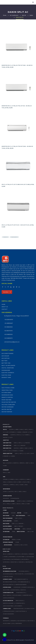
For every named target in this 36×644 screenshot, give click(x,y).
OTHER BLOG (6, 618)
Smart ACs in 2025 (19, 601)
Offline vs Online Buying (8, 614)
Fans (4, 477)
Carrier (17, 429)
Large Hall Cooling (8, 577)
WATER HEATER (6, 621)
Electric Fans (6, 375)
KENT (16, 492)
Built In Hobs (6, 516)
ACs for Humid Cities (29, 574)
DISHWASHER (13, 621)
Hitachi (30, 429)
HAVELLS (25, 492)
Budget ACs (23, 590)
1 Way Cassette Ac (7, 443)
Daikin (21, 429)
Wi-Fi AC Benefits (19, 606)
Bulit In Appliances (16, 559)
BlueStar (11, 429)
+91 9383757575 (8, 331)
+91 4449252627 (8, 323)
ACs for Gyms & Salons (8, 574)
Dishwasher (6, 370)
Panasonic (25, 432)
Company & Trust (7, 609)
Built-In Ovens (25, 559)
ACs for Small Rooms (23, 571)
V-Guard (5, 466)
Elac (4, 504)
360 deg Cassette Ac (8, 453)
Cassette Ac (6, 440)
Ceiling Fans (21, 562)
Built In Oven (6, 524)
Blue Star (11, 492)
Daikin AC (6, 237)
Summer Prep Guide (27, 595)
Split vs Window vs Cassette (21, 579)
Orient (27, 463)
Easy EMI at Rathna (15, 590)
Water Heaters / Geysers (9, 501)
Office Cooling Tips (19, 574)
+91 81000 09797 (9, 320)
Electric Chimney (21, 557)
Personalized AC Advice (9, 611)
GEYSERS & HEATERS (7, 496)
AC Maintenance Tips (20, 593)
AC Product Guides (7, 579)
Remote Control (7, 397)
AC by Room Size (17, 587)
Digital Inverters (8, 368)
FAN (13, 623)
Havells (5, 482)
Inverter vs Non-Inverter (21, 585)
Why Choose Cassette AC (8, 585)
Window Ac (5, 435)
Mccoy (15, 482)
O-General (19, 432)
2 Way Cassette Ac (7, 445)
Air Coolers (24, 554)
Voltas (31, 432)
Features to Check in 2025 (28, 587)
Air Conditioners (7, 353)
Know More (7, 292)
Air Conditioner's (7, 427)
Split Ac (5, 429)
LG (17, 524)
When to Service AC (7, 595)
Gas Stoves (17, 529)
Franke (14, 532)
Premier (13, 540)
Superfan (12, 485)
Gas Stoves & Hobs (8, 388)
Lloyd (7, 432)
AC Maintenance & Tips (8, 593)
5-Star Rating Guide (19, 603)
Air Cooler (5, 356)
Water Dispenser (8, 407)
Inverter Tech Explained (8, 603)
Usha (32, 463)
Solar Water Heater (9, 402)
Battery (5, 361)
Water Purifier (7, 412)
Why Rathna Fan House (18, 609)
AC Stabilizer (6, 540)
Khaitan (10, 482)
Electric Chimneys (8, 373)
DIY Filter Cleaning (17, 595)
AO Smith (5, 492)
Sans (28, 532)
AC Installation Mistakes (9, 598)
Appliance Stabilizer (8, 542)
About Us (5, 307)
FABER (20, 492)
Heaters (6, 557)
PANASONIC (21, 524)
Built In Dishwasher (8, 518)
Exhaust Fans (6, 377)
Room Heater (6, 498)
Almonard (5, 479)
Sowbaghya (6, 485)
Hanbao (28, 479)
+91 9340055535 (8, 334)
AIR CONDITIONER (7, 569)
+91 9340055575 (8, 338)
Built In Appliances (21, 516)
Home (3, 304)
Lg (4, 432)
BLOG (4, 566)
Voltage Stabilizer (8, 405)
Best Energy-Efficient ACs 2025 (10, 582)
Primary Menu (33, 2)
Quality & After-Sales (21, 611)
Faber (9, 472)
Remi (28, 482)
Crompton (15, 463)
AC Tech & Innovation (8, 601)
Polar (24, 482)
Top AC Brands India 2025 (23, 582)
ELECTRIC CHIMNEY (7, 623)
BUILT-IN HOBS (30, 621)
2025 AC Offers (6, 590)
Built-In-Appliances (8, 365)
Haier (26, 429)
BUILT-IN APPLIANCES (22, 621)
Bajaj (4, 463)
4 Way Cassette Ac (7, 448)
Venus (26, 485)
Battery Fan (6, 363)
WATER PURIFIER (19, 623)
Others (5, 510)
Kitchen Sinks (6, 393)
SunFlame (21, 526)
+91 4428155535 (8, 327)
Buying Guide (6, 551)
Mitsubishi (13, 432)
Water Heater (7, 409)
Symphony (22, 463)
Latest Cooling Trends (8, 606)
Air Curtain (5, 358)
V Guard (21, 485)
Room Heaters (6, 400)
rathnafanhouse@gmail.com (12, 342)
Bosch (4, 472)
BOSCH (21, 518)
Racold (18, 504)
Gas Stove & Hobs (30, 557)
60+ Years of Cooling (30, 609)
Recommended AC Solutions (10, 571)
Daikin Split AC (14, 237)
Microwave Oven (7, 395)
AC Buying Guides (7, 587)
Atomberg (12, 479)
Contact (5, 309)
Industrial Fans (7, 390)
